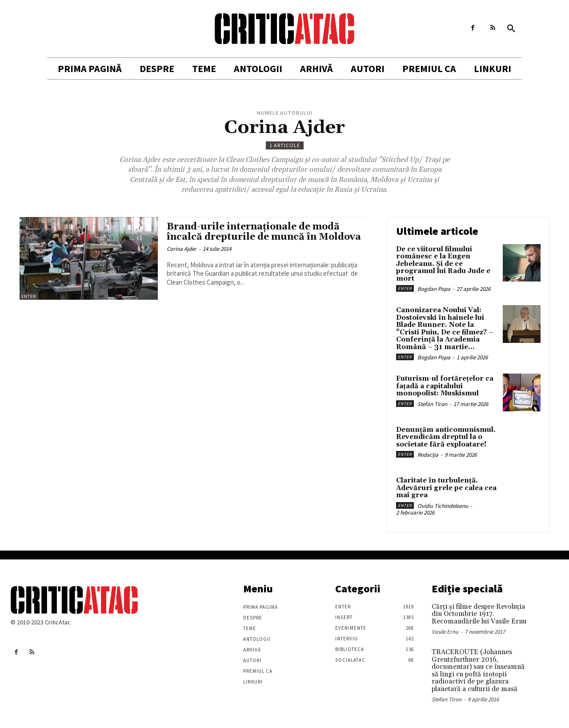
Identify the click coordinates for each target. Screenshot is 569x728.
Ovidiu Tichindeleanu (443, 506)
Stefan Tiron (432, 404)
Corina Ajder (182, 249)
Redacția (428, 455)
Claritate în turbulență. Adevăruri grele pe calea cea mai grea (446, 488)
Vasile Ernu (445, 632)
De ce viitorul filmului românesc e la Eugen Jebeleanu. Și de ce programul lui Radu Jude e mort (443, 264)
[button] (511, 29)
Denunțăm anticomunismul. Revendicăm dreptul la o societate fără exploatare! (446, 437)
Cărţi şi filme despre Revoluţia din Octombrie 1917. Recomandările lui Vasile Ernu (479, 614)
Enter (29, 296)
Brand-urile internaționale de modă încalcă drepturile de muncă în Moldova (264, 232)
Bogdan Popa (434, 289)
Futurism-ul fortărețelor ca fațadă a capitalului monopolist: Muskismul (445, 386)
